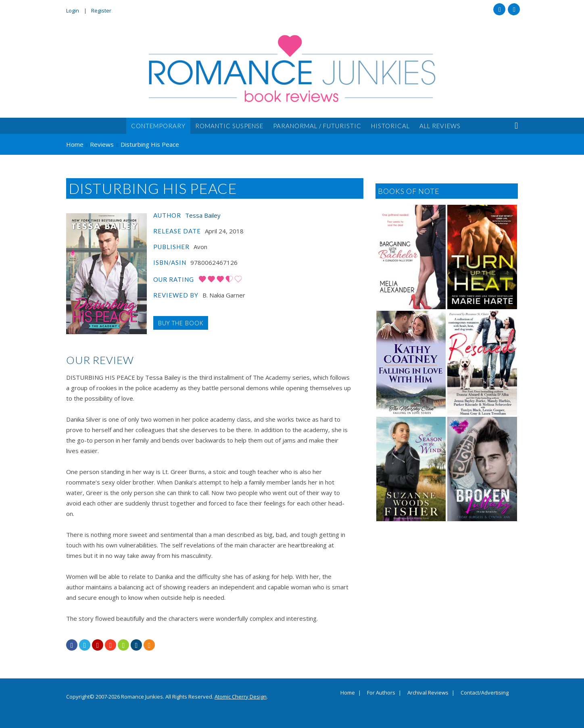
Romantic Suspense (229, 126)
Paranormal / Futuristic (317, 126)
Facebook (499, 9)
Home (348, 693)
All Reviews (440, 126)
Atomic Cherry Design (241, 697)
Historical (390, 126)
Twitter (514, 9)
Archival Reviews (428, 693)
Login (73, 10)
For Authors (381, 693)
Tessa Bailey (203, 215)
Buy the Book (181, 323)
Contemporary (158, 126)
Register (101, 10)
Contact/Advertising (485, 693)
